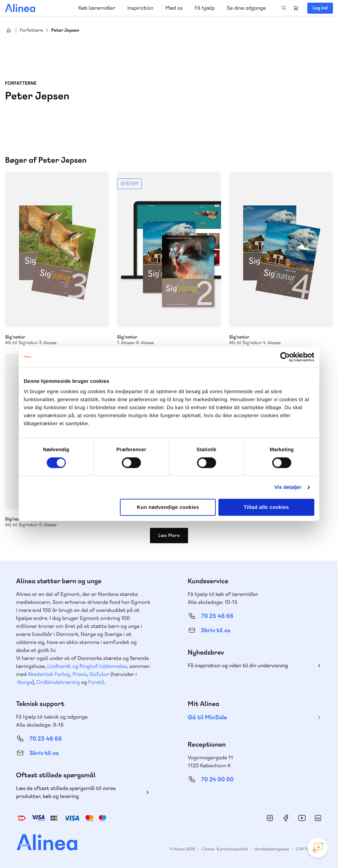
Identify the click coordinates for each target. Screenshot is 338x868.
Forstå (96, 682)
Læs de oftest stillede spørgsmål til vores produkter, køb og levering (66, 792)
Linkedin (318, 818)
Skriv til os (216, 630)
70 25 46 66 (217, 616)
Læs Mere (169, 536)
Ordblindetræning (58, 682)
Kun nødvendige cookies (168, 507)
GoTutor (100, 674)
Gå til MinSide (207, 717)
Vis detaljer (288, 487)
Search (284, 8)
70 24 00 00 (217, 779)
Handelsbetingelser (272, 849)
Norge (25, 682)
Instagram (270, 818)
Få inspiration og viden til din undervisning (238, 665)
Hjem (9, 30)
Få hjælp (205, 8)
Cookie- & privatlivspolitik (225, 849)
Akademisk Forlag (49, 674)
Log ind (320, 8)
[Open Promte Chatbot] (318, 848)
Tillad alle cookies (267, 507)
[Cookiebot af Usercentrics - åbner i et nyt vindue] (285, 357)
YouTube (302, 818)
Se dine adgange (246, 8)
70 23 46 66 (46, 739)
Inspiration (140, 8)
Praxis (80, 674)
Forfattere (31, 31)
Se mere (169, 259)
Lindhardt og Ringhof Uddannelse (87, 666)
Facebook (286, 818)
